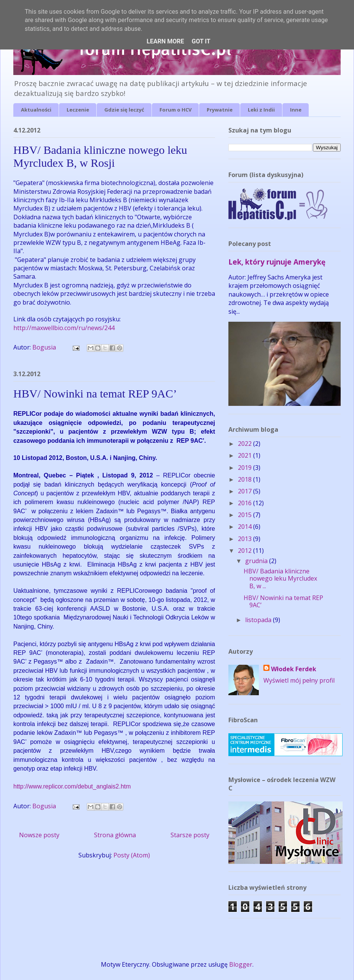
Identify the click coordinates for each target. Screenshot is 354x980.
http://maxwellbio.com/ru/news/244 (64, 328)
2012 (246, 551)
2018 (246, 479)
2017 (246, 491)
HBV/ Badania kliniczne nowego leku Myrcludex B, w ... (280, 578)
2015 (246, 515)
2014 (246, 527)
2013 (246, 539)
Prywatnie (220, 110)
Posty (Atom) (132, 855)
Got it (201, 41)
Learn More (165, 41)
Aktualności (36, 110)
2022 (246, 444)
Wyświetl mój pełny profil (299, 680)
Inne (296, 110)
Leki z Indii (261, 110)
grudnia (257, 561)
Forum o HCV (175, 110)
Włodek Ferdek (294, 669)
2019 (246, 468)
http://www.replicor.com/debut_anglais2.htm (72, 786)
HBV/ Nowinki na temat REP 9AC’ (95, 393)
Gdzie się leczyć (124, 110)
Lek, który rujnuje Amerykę (277, 262)
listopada (259, 620)
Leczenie (78, 110)
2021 (246, 455)
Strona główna (115, 835)
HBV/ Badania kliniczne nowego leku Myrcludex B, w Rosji (100, 156)
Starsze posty (190, 835)
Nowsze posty (39, 835)
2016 (246, 503)
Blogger (241, 964)
